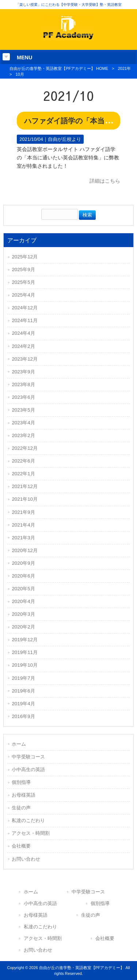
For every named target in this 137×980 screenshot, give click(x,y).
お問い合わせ (26, 859)
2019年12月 (25, 640)
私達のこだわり (28, 820)
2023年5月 (23, 410)
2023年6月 (23, 397)
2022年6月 (23, 461)
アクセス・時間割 (31, 833)
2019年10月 (25, 665)
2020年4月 (23, 601)
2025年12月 (25, 257)
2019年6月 (23, 691)
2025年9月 (23, 269)
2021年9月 (23, 512)
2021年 (124, 68)
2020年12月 (25, 550)
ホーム (19, 744)
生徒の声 (21, 808)
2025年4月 (23, 295)
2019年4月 (23, 704)
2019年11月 (25, 652)
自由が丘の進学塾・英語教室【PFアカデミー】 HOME (59, 68)
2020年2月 (23, 627)
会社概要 (21, 846)
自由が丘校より (64, 139)
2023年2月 (23, 435)
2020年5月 (23, 589)
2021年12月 (25, 486)
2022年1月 (23, 474)
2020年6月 (23, 576)
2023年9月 (23, 372)
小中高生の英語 (28, 769)
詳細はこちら (105, 181)
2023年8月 (23, 384)
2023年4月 (23, 423)
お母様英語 (24, 795)
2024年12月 (25, 308)
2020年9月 (23, 563)
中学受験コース (28, 757)
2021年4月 (23, 525)
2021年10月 (25, 499)
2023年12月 (25, 359)
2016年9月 (23, 716)
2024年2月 (23, 346)
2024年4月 (23, 333)
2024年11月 (25, 320)
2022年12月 (25, 448)
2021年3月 (23, 538)
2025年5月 (23, 282)
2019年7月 (23, 678)
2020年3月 (23, 614)
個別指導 (21, 782)
